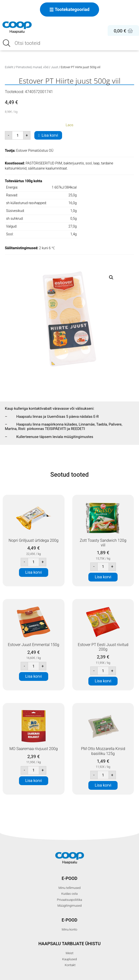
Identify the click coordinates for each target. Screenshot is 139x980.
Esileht (9, 67)
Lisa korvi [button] (34, 572)
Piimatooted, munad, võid (32, 67)
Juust (55, 67)
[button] (111, 277)
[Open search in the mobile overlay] (69, 43)
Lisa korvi (50, 135)
